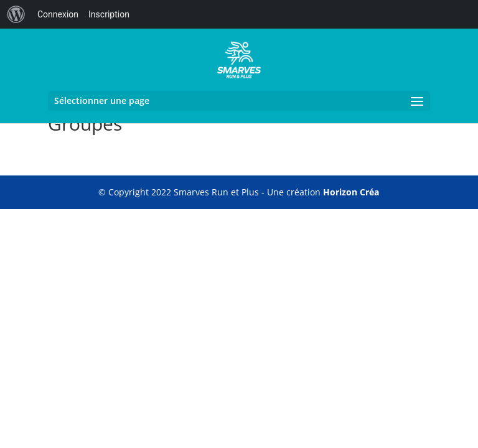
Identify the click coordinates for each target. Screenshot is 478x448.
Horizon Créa (351, 192)
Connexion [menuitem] (58, 14)
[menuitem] (16, 14)
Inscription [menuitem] (109, 14)
